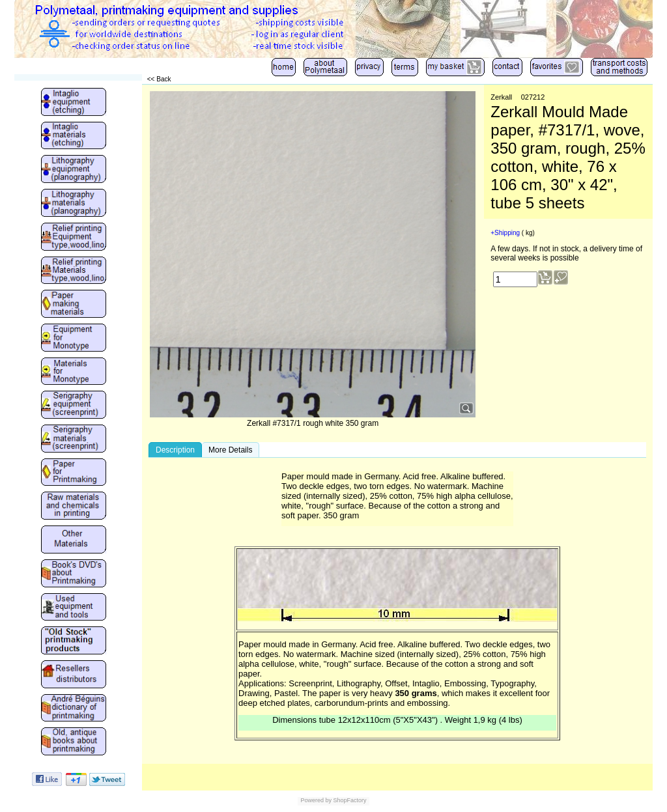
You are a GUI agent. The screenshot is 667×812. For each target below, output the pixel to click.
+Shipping (505, 233)
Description (175, 450)
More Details (230, 450)
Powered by (316, 800)
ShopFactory (349, 800)
